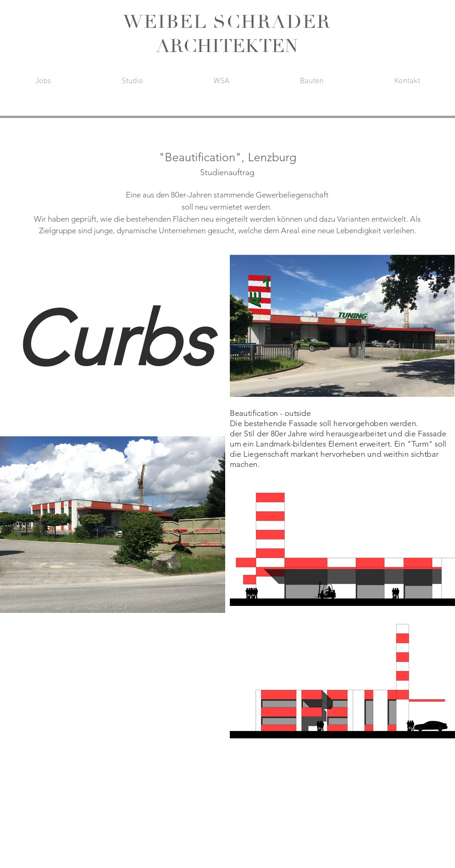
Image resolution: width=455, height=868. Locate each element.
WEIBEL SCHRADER (227, 22)
